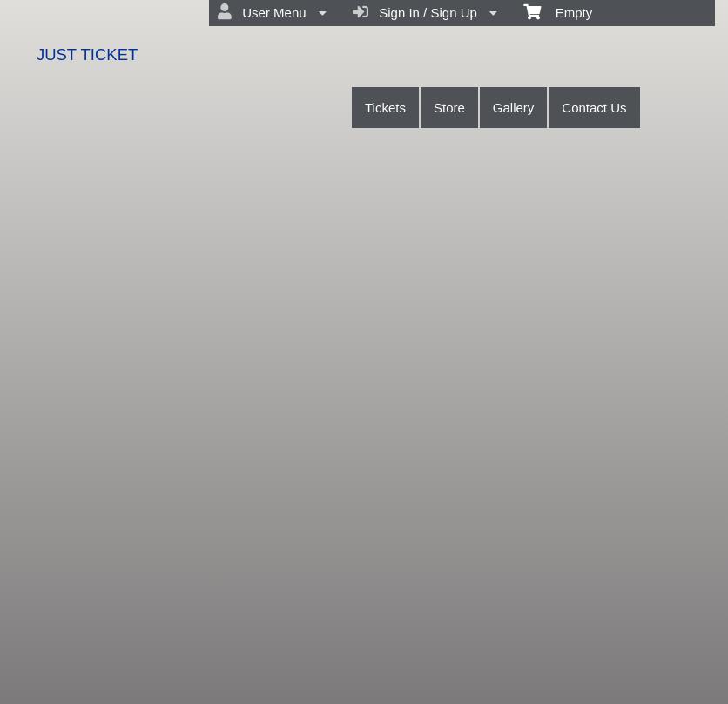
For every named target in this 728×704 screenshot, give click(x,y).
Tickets (385, 108)
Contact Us (594, 108)
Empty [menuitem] (558, 11)
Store (449, 108)
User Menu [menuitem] (272, 12)
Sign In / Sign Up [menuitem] (425, 12)
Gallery (514, 108)
